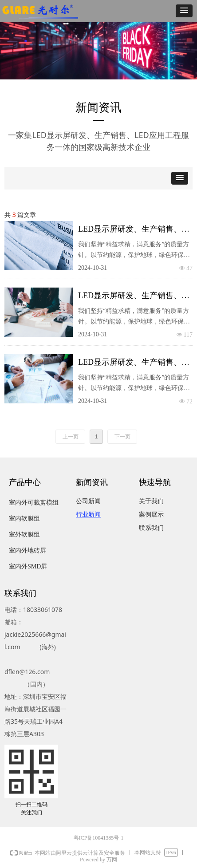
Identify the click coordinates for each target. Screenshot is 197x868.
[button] (184, 11)
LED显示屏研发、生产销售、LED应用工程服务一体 (130, 231)
